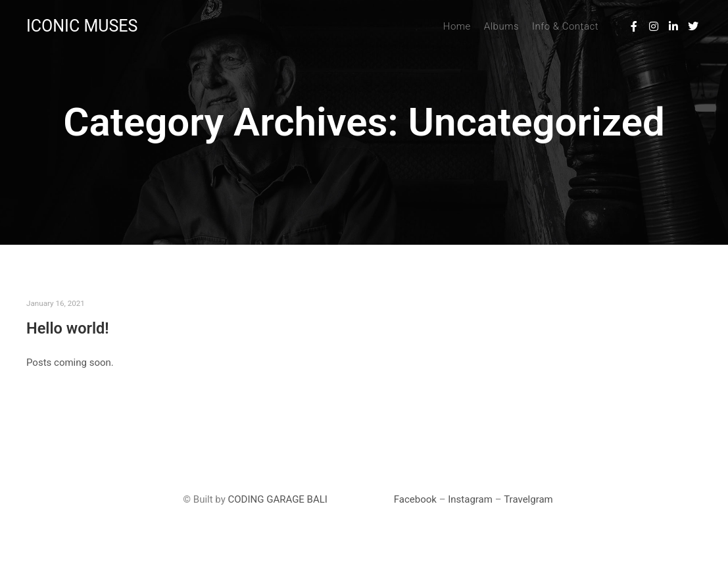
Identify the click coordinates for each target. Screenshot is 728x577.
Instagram (470, 499)
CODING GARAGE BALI (278, 499)
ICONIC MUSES (82, 26)
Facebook (415, 499)
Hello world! (68, 328)
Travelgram (528, 499)
